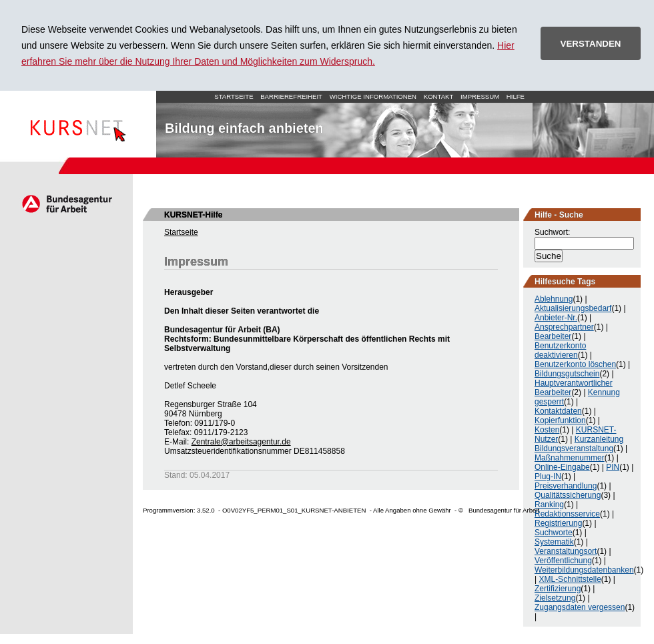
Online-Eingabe (562, 467)
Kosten (547, 430)
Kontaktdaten (558, 411)
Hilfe (516, 96)
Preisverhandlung (566, 486)
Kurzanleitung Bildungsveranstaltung (579, 444)
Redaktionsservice (567, 514)
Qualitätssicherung (568, 495)
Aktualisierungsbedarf (573, 308)
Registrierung (558, 523)
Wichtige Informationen (373, 96)
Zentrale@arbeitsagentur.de (241, 442)
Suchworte (554, 533)
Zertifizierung (558, 589)
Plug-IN (548, 476)
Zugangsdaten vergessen (580, 607)
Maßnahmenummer (570, 458)
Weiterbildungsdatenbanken (584, 570)
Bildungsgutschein (567, 374)
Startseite (78, 124)
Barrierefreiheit (291, 96)
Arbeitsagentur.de (66, 204)
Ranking (549, 505)
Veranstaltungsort (566, 551)
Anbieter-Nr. (556, 318)
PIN (613, 467)
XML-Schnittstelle (570, 579)
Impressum (480, 96)
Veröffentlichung (563, 561)
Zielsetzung (555, 598)
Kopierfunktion (560, 420)
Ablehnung (554, 299)
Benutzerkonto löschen (575, 364)
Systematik (554, 542)
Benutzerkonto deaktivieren (560, 350)
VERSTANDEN (591, 44)
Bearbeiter (553, 336)
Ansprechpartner (564, 327)
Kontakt (439, 96)
